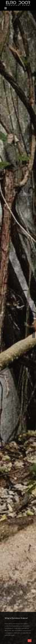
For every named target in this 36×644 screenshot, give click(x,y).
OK (30, 641)
